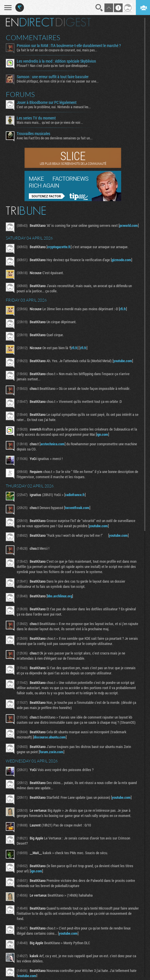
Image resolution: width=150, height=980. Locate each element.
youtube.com (123, 361)
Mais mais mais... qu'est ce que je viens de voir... (50, 122)
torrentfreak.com (77, 508)
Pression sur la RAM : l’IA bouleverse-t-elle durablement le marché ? (69, 46)
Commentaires (33, 38)
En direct (30, 22)
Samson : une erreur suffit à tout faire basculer (53, 77)
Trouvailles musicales (33, 134)
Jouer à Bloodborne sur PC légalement (47, 102)
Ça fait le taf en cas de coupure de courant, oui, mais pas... (57, 50)
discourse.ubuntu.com (50, 737)
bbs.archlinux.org (60, 596)
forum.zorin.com (51, 752)
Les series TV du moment (36, 118)
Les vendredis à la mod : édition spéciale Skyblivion (56, 61)
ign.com (102, 434)
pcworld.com (129, 225)
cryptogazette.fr (59, 247)
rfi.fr (123, 309)
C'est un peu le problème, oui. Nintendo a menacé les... (54, 107)
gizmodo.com (121, 260)
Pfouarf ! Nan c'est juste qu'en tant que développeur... (54, 66)
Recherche (99, 8)
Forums (20, 94)
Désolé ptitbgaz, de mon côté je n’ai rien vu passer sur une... (58, 81)
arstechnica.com (52, 444)
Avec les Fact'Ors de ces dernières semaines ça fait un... (55, 138)
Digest (73, 22)
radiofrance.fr (75, 495)
